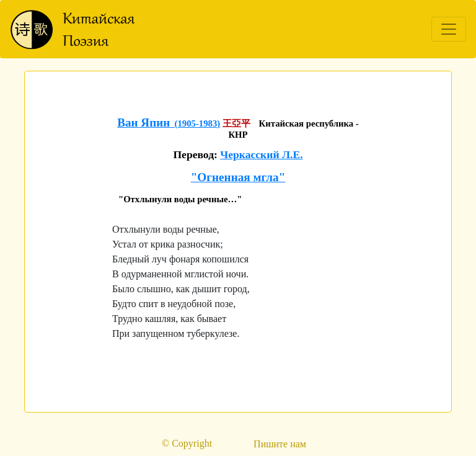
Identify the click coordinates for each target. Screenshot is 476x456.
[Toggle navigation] (449, 29)
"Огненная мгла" (238, 177)
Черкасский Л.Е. (261, 154)
